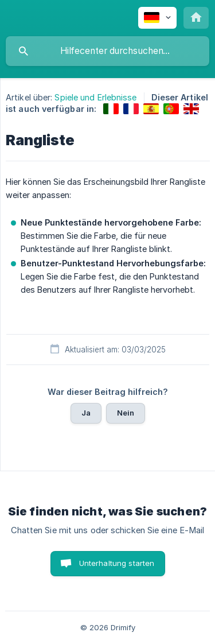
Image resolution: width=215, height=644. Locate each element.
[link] (111, 109)
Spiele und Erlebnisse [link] (95, 97)
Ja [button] (86, 413)
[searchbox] (107, 51)
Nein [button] (126, 413)
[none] (157, 18)
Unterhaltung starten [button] (117, 563)
